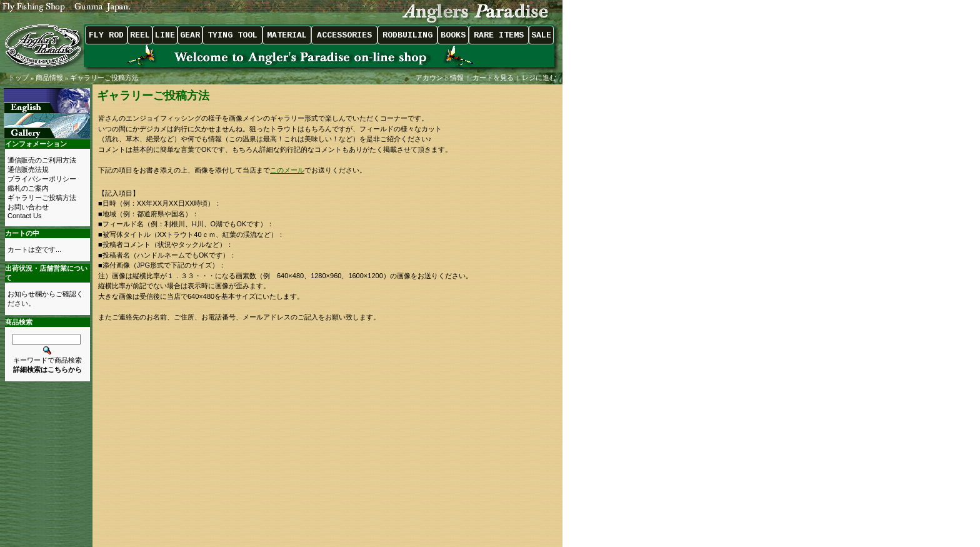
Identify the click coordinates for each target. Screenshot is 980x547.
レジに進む (540, 78)
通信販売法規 (28, 169)
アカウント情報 (440, 78)
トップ (18, 78)
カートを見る (493, 78)
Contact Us (24, 216)
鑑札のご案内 (28, 188)
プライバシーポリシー (42, 179)
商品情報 (49, 78)
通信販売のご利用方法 (42, 160)
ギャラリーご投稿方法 (104, 78)
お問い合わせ (28, 207)
